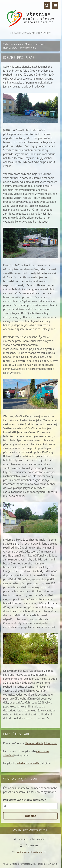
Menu (55, 6)
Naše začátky (10, 48)
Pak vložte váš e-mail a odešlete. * (25, 800)
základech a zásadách (28, 763)
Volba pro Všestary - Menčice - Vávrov (23, 44)
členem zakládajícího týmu (41, 743)
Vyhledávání (47, 6)
